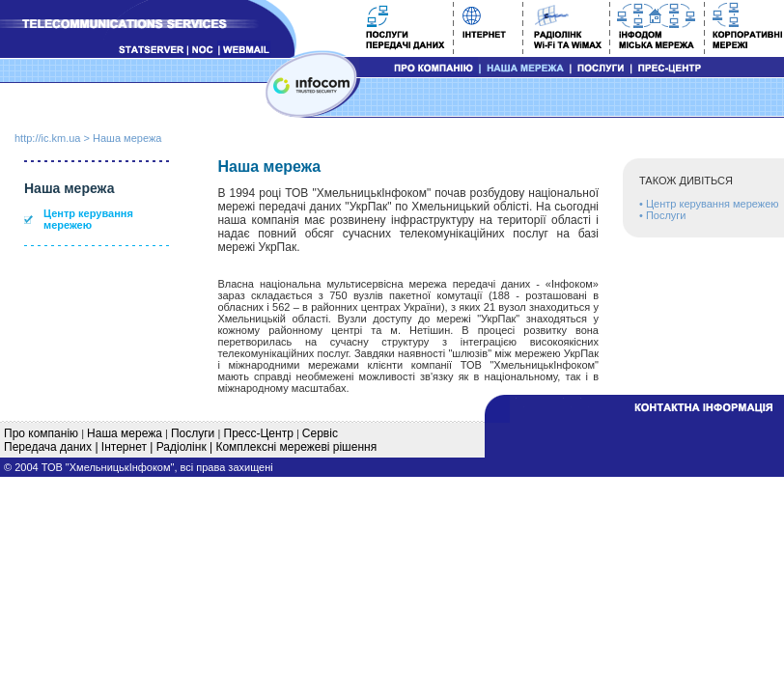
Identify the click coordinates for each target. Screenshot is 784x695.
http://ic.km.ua (47, 138)
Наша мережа (127, 138)
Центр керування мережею (88, 219)
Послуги (666, 215)
